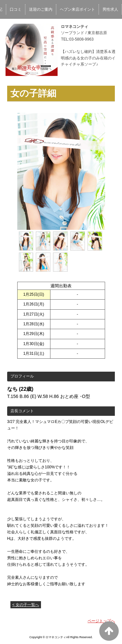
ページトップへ (101, 621)
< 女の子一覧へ (26, 605)
